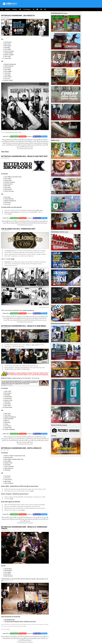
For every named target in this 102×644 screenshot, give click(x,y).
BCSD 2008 (11, 636)
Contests (19, 140)
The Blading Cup (8, 316)
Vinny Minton (43, 145)
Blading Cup (10, 251)
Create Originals (8, 132)
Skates (15, 9)
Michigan (9, 141)
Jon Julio (30, 440)
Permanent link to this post (26, 148)
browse (65, 425)
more (65, 13)
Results (25, 140)
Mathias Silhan (24, 519)
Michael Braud (27, 640)
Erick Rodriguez (24, 145)
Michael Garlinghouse (13, 143)
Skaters (8, 9)
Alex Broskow (17, 141)
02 (38, 378)
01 (36, 378)
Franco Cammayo (23, 442)
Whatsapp (15, 136)
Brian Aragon (15, 132)
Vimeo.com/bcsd (9, 368)
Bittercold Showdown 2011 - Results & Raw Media (24, 326)
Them (45, 316)
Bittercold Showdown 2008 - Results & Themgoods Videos (24, 528)
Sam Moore (33, 519)
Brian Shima (34, 437)
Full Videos (27, 9)
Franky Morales (34, 145)
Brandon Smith (23, 320)
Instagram (23, 136)
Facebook (38, 136)
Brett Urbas (25, 141)
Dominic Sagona (42, 320)
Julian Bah (19, 147)
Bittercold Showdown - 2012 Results (18, 16)
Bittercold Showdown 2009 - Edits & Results (21, 448)
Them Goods (38, 316)
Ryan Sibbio (43, 143)
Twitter (45, 136)
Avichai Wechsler (15, 212)
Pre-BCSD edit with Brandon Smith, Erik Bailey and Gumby (20, 621)
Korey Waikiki (6, 145)
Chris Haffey (36, 210)
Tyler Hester (9, 440)
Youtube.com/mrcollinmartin (22, 368)
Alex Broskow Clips (9, 620)
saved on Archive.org (28, 310)
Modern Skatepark (34, 140)
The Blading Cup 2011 (20, 316)
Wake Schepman (25, 143)
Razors (31, 442)
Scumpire (36, 440)
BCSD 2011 (14, 437)
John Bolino (40, 221)
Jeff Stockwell (32, 320)
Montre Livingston (15, 439)
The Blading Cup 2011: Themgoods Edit (18, 229)
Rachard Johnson (29, 147)
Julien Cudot (35, 345)
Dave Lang (7, 347)
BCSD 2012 (12, 140)
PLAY (28, 369)
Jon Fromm (41, 519)
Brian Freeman (44, 440)
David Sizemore (6, 519)
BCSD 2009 (11, 517)
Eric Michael (35, 143)
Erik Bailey (41, 141)
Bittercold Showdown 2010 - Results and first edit (24, 156)
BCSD (20, 132)
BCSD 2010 (12, 221)
